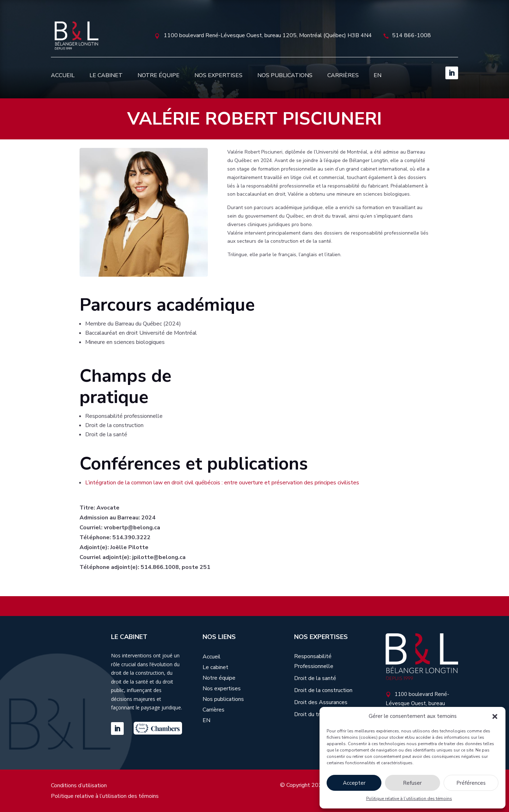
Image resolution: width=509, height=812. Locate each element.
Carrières (343, 75)
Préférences (471, 783)
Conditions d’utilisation (79, 786)
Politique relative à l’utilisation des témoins (409, 799)
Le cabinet (106, 75)
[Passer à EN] (378, 75)
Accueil (63, 75)
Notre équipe (159, 75)
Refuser (412, 783)
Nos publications (285, 75)
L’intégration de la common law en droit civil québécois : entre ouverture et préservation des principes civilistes (222, 483)
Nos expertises (218, 75)
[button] (495, 716)
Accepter (354, 783)
